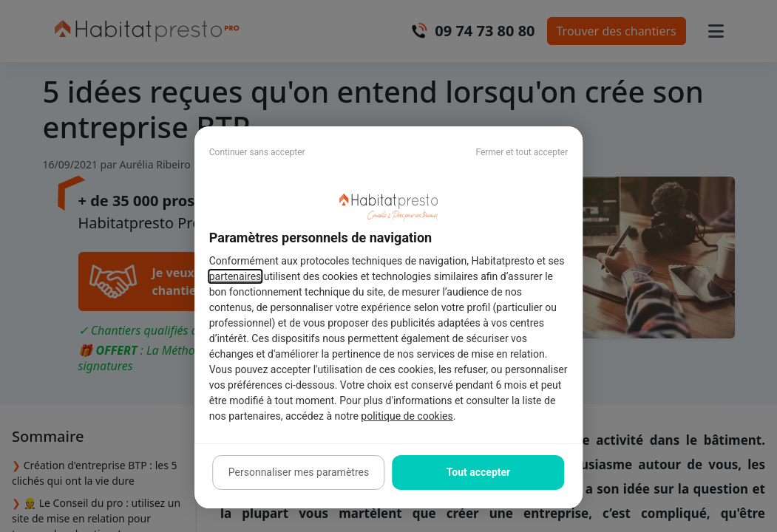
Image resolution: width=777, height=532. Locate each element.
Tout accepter (478, 472)
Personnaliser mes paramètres (299, 472)
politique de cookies (407, 416)
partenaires (235, 276)
